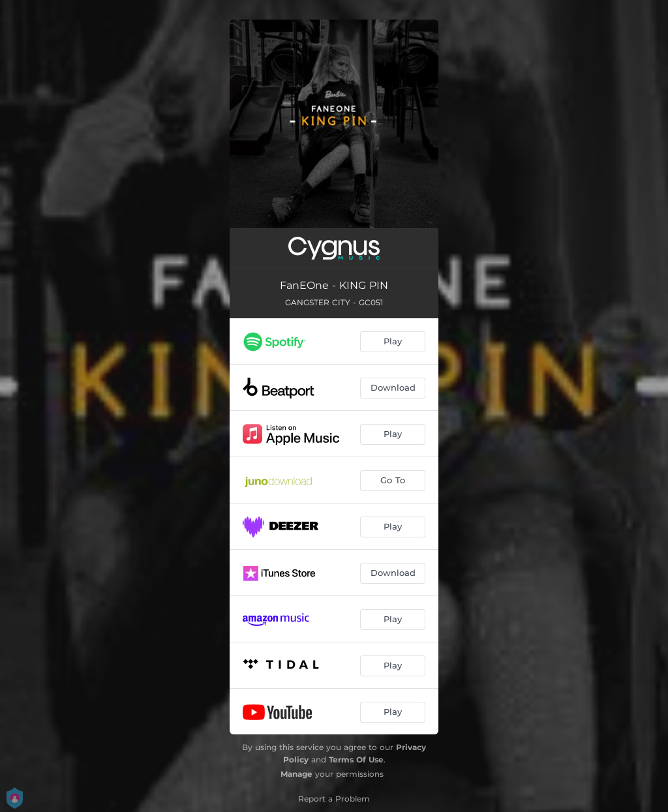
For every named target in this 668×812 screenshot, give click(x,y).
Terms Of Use (356, 759)
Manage (296, 774)
